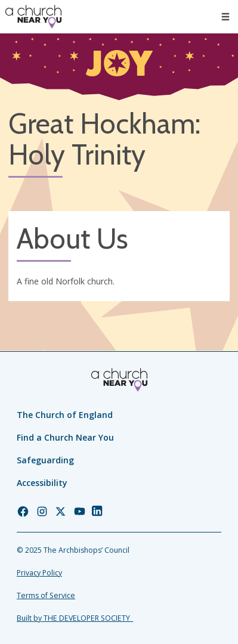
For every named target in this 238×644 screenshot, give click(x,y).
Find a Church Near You (65, 437)
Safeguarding (45, 460)
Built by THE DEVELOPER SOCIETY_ (75, 618)
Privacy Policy (39, 573)
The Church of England (65, 415)
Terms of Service (46, 595)
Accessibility (42, 483)
